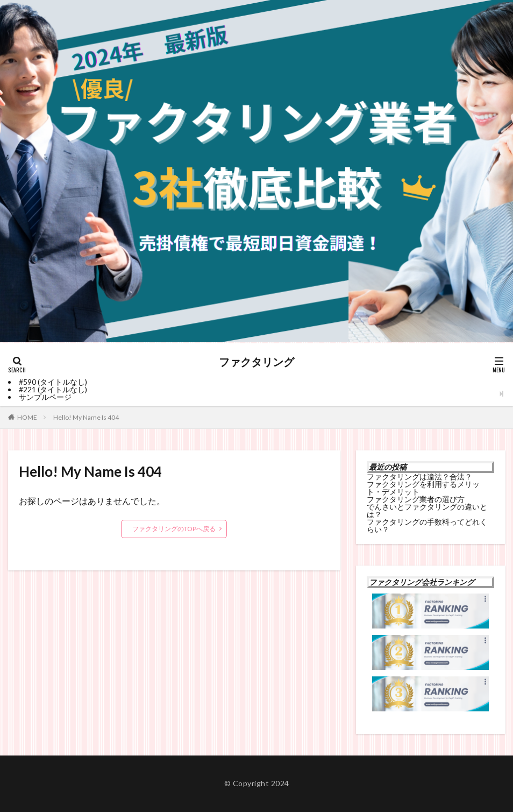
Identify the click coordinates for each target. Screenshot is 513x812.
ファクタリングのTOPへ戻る (174, 529)
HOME (27, 417)
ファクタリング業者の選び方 (416, 499)
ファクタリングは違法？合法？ (419, 476)
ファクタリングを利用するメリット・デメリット (423, 488)
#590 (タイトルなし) (53, 382)
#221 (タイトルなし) (53, 389)
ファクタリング (256, 362)
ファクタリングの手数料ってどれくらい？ (427, 525)
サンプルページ (45, 397)
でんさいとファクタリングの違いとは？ (427, 510)
